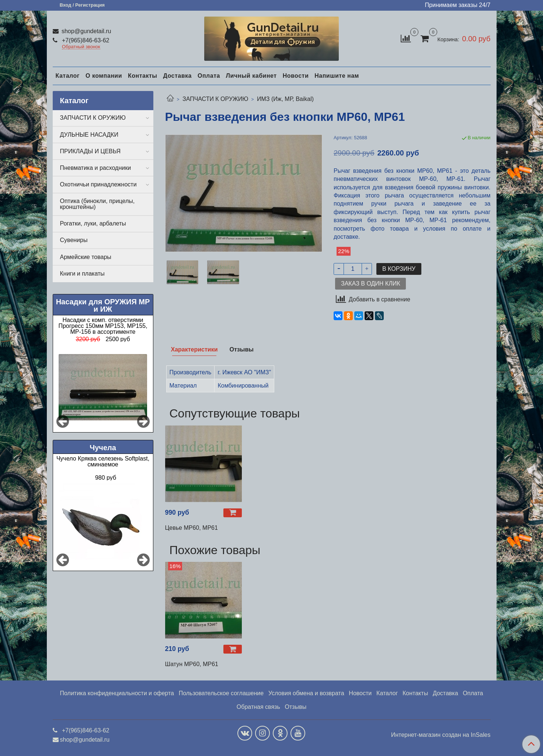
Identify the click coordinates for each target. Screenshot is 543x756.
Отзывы (296, 707)
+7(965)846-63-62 (85, 40)
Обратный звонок (81, 47)
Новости (296, 76)
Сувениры (74, 240)
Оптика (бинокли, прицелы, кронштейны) (98, 204)
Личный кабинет (251, 76)
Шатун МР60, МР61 (192, 664)
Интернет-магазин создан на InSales (441, 735)
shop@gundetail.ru (86, 31)
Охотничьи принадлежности (98, 184)
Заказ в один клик (370, 283)
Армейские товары (86, 257)
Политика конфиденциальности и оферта (117, 693)
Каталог (68, 76)
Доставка (177, 76)
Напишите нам (337, 76)
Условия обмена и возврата (306, 693)
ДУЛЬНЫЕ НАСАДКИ (89, 135)
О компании (104, 76)
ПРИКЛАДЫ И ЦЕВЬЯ (90, 151)
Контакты (142, 76)
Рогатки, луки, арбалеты (93, 223)
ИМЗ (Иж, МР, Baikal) (285, 99)
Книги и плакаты (82, 274)
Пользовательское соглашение (221, 693)
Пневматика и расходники (96, 168)
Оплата (209, 76)
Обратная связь (258, 707)
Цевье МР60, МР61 (192, 528)
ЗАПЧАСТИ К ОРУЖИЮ (215, 99)
